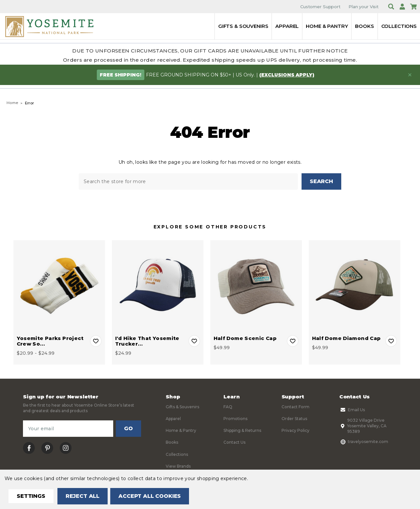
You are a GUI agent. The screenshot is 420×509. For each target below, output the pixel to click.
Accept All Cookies (150, 496)
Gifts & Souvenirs (243, 26)
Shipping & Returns (242, 431)
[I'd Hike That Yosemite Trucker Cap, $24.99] (158, 286)
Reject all (83, 496)
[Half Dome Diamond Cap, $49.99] (355, 286)
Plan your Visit (364, 7)
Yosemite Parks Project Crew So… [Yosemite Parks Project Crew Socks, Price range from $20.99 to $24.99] (50, 341)
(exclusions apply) (287, 75)
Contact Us (234, 443)
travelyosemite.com (364, 442)
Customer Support (320, 7)
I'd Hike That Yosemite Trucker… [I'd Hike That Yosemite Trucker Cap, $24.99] (147, 341)
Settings (31, 496)
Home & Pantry (327, 26)
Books (364, 26)
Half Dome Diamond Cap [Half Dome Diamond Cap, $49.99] (346, 338)
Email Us (352, 410)
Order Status (294, 419)
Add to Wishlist (96, 341)
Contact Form (295, 407)
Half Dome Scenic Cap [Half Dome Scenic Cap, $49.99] (245, 338)
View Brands (178, 467)
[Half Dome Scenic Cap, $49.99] (256, 286)
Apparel (287, 26)
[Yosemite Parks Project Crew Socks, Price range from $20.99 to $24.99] (59, 286)
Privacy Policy (295, 431)
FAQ (228, 407)
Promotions (235, 419)
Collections (399, 26)
